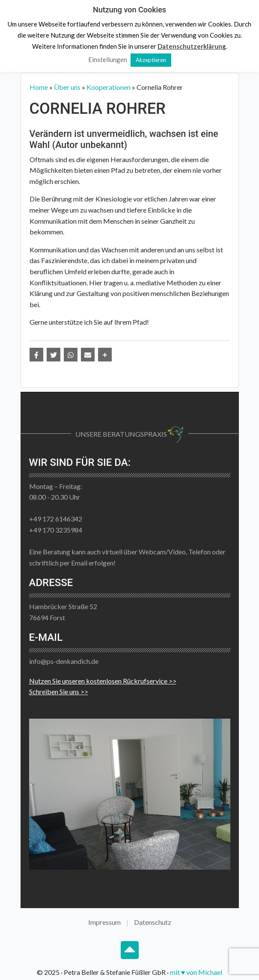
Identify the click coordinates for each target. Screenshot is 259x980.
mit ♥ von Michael (196, 972)
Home (39, 87)
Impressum (104, 922)
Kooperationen (109, 87)
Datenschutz (153, 922)
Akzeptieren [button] (151, 60)
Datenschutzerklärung (192, 46)
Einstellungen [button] (108, 59)
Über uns (67, 87)
